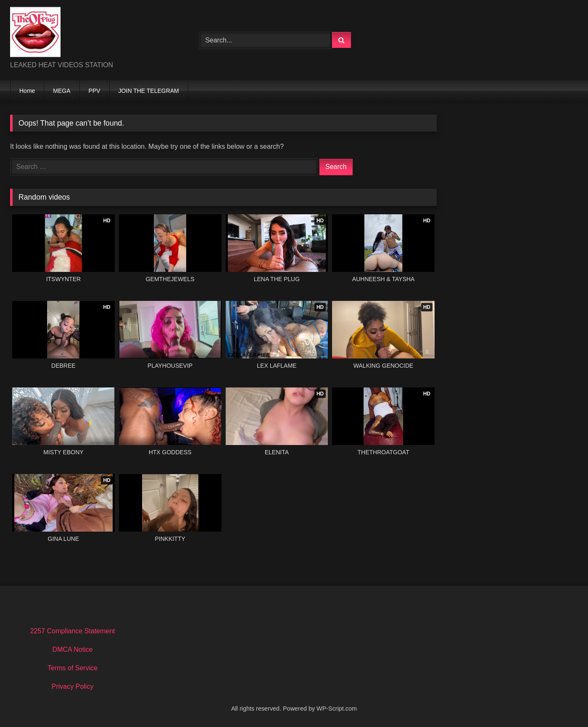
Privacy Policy (73, 686)
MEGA (62, 91)
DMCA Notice (73, 649)
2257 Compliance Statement (73, 631)
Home (27, 91)
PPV (95, 91)
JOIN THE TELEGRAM (149, 91)
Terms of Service (73, 668)
